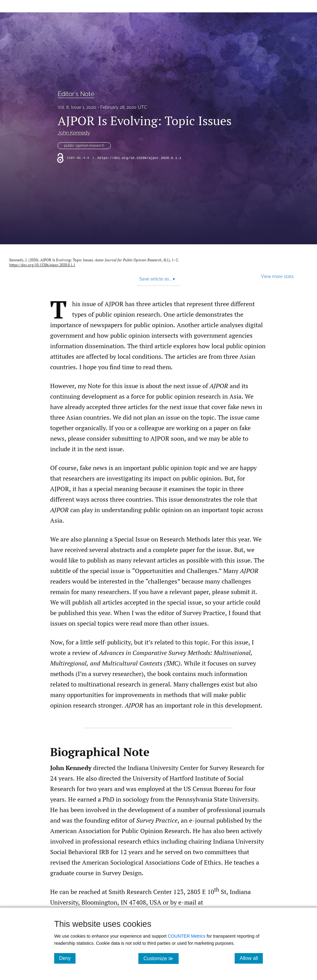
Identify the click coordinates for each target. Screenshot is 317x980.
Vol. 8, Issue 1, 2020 (77, 107)
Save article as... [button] (157, 279)
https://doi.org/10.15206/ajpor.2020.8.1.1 (139, 158)
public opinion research (84, 146)
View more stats (277, 276)
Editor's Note (76, 94)
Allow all (251, 958)
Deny (67, 958)
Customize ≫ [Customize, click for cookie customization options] (161, 958)
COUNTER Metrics (187, 936)
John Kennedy (74, 133)
